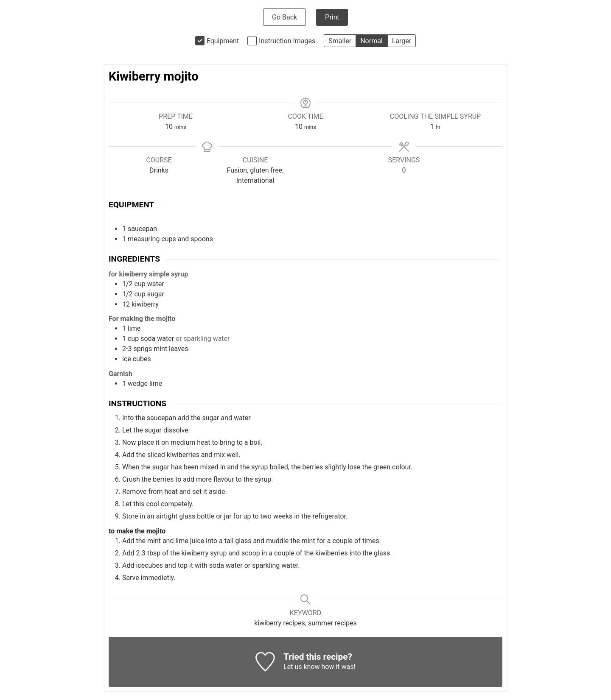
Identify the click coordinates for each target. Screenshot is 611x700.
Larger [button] (402, 41)
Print (332, 17)
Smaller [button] (340, 41)
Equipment (223, 41)
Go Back (284, 17)
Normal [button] (371, 41)
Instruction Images (287, 41)
